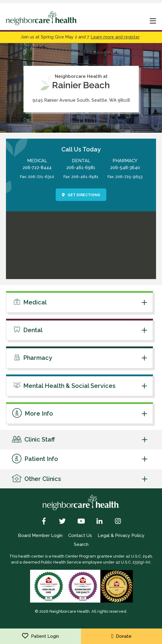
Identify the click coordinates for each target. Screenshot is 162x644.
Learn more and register (115, 37)
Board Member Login (40, 535)
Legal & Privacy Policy (121, 535)
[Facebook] (44, 522)
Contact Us (80, 535)
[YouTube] (81, 522)
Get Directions (81, 195)
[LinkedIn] (100, 522)
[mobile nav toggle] (153, 22)
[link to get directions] (81, 275)
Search (81, 544)
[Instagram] (118, 522)
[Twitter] (62, 522)
